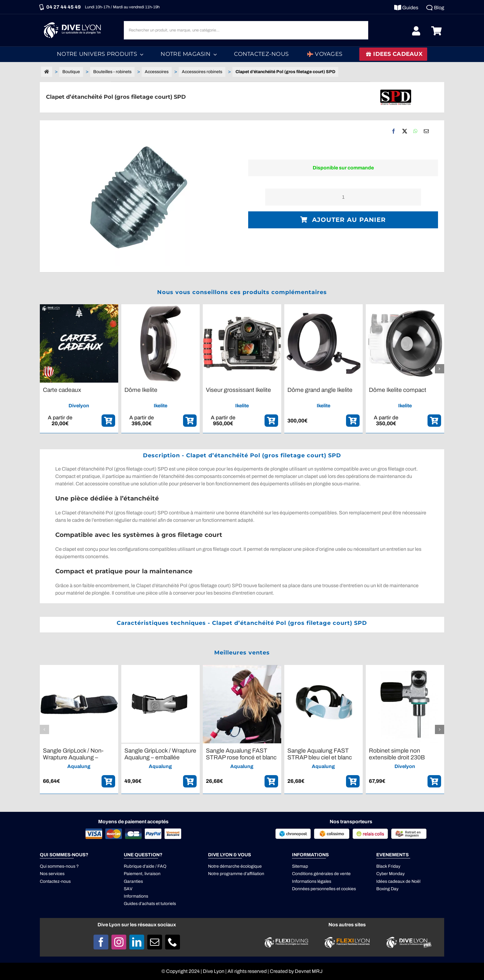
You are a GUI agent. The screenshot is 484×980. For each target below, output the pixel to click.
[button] (44, 369)
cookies (348, 889)
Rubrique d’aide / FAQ (145, 866)
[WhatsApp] (415, 131)
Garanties (133, 881)
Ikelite (161, 406)
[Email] (426, 131)
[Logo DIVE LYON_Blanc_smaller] (74, 21)
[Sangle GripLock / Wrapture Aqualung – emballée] (161, 668)
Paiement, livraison (142, 874)
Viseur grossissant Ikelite (238, 390)
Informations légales (312, 881)
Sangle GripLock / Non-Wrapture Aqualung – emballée (73, 757)
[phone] (173, 942)
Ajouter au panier (343, 220)
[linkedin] (137, 942)
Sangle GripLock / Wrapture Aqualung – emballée (160, 754)
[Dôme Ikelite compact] (405, 307)
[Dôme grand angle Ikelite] (323, 307)
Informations (136, 896)
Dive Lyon (214, 971)
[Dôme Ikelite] (161, 307)
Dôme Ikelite (141, 390)
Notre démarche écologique (235, 866)
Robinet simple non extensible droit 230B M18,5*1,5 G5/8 (397, 757)
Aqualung (79, 766)
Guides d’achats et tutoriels (150, 904)
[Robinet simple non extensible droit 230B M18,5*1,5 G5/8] (405, 668)
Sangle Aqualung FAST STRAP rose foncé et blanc (241, 754)
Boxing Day (387, 889)
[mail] (155, 942)
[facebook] (101, 942)
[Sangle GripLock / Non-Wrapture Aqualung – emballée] (79, 668)
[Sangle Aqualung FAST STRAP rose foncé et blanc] (242, 668)
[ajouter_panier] (108, 421)
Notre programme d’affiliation (236, 874)
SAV (128, 889)
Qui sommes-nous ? (59, 866)
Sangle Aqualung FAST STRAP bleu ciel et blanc (320, 754)
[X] (405, 131)
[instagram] (119, 942)
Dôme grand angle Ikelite (320, 390)
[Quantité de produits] (343, 197)
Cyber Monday (390, 874)
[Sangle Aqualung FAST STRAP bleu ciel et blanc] (323, 668)
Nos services (52, 874)
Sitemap (300, 866)
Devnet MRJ (309, 971)
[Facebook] (394, 131)
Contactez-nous (55, 881)
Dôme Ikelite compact (398, 390)
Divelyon (79, 406)
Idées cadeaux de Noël (398, 881)
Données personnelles (314, 889)
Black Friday (388, 866)
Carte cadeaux (62, 390)
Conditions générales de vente (321, 874)
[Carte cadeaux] (79, 307)
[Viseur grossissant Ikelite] (242, 307)
